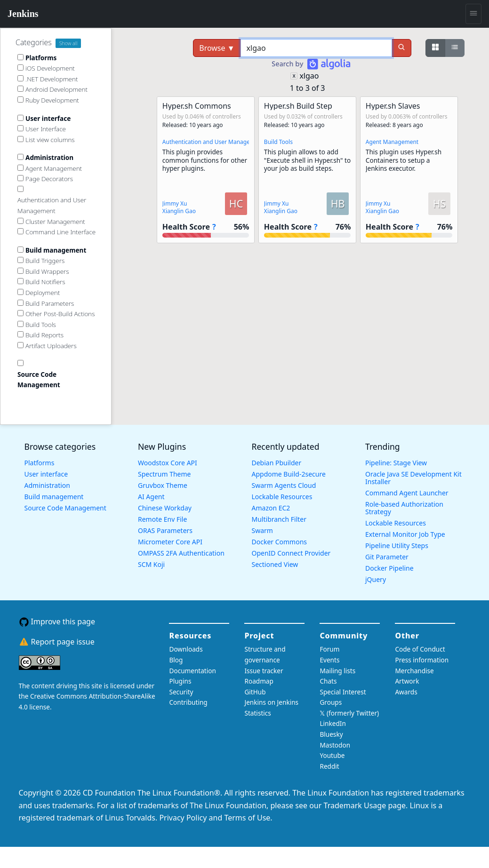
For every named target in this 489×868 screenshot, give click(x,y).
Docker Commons (280, 542)
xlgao (309, 76)
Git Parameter (387, 557)
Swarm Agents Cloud (284, 485)
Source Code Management (65, 508)
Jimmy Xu (175, 203)
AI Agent (151, 497)
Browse (217, 48)
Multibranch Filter (279, 519)
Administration (47, 485)
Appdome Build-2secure (289, 474)
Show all (68, 43)
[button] (206, 170)
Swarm (262, 530)
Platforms (40, 463)
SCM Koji (151, 564)
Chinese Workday (165, 508)
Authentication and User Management (213, 142)
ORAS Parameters (165, 530)
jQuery (376, 579)
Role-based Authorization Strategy (404, 508)
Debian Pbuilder (277, 463)
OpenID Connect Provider (291, 553)
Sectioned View (275, 564)
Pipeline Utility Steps (397, 545)
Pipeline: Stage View (396, 463)
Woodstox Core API (168, 463)
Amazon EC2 (271, 508)
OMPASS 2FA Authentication (181, 553)
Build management (54, 497)
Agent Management (392, 142)
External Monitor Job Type (405, 534)
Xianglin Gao (179, 211)
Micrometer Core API (170, 542)
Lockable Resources (282, 497)
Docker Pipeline (389, 568)
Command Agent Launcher (407, 493)
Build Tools (278, 142)
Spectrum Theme (164, 474)
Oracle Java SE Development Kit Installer (413, 478)
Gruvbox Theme (163, 485)
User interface (46, 474)
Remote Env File (162, 519)
